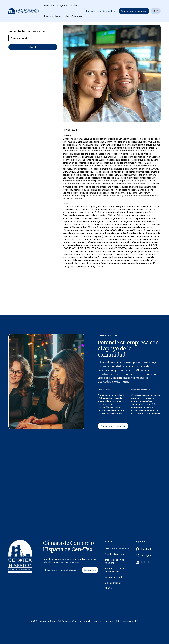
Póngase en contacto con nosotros (116, 570)
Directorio (49, 5)
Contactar (77, 16)
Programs (62, 5)
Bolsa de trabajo (113, 583)
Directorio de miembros (117, 548)
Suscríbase (90, 570)
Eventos (49, 16)
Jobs (66, 16)
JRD (136, 621)
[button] (156, 11)
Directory (75, 5)
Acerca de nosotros (115, 577)
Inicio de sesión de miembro (100, 11)
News (58, 16)
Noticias (109, 588)
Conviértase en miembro (134, 11)
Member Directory (115, 554)
